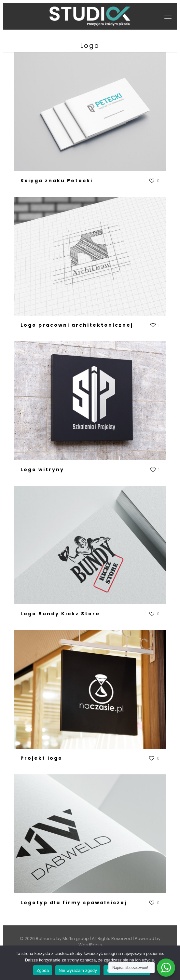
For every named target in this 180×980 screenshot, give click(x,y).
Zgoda (43, 970)
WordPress (90, 945)
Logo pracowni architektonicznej (77, 325)
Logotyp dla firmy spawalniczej (74, 903)
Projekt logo (42, 758)
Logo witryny (42, 470)
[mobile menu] (168, 16)
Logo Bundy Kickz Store (60, 614)
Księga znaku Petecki (57, 181)
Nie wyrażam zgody (78, 970)
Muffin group (76, 939)
